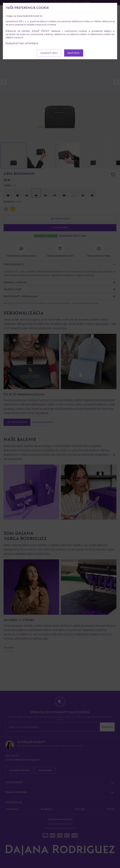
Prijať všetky (74, 53)
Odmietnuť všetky (49, 53)
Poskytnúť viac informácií (22, 43)
